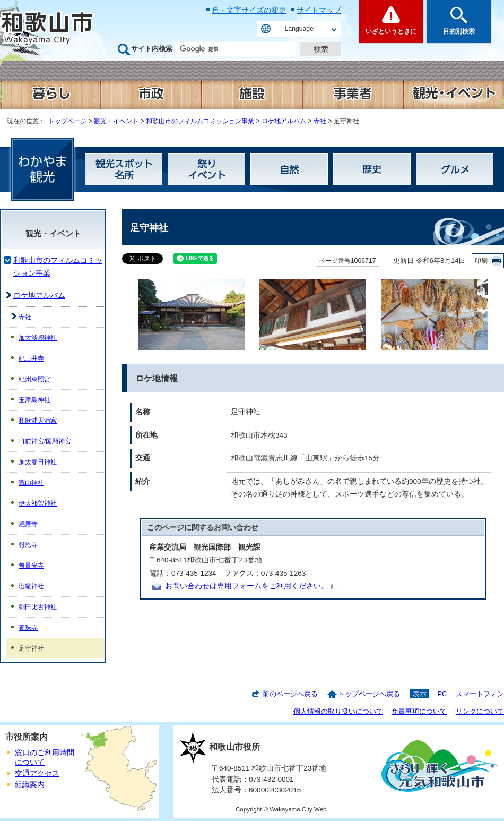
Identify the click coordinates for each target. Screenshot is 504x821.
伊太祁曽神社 (38, 503)
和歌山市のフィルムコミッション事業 (200, 121)
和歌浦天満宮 (38, 421)
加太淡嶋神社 (38, 338)
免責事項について (419, 711)
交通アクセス (37, 773)
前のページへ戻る (290, 694)
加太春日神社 (38, 462)
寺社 (320, 121)
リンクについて (480, 711)
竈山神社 (31, 483)
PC (442, 694)
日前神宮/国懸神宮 (45, 441)
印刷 (481, 261)
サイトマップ (319, 10)
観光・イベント (116, 121)
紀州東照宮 (34, 379)
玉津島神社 (34, 400)
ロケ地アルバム (284, 121)
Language (299, 29)
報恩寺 (28, 545)
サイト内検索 (152, 49)
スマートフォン (480, 694)
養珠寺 (28, 628)
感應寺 (28, 524)
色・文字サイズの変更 (249, 10)
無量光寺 (31, 566)
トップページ (67, 121)
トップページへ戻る (369, 694)
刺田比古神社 (38, 607)
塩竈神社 (31, 586)
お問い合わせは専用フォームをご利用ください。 (251, 586)
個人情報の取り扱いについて (338, 711)
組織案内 (30, 785)
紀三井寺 (31, 358)
